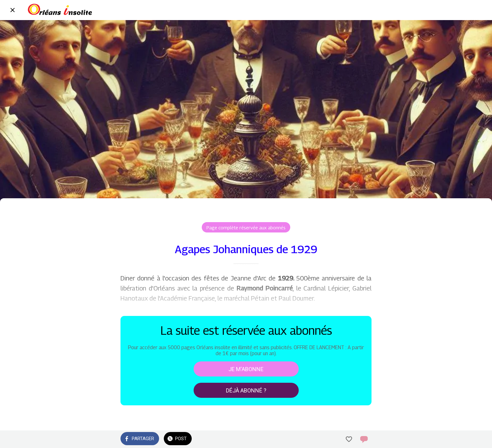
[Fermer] (13, 10)
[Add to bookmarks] (349, 439)
